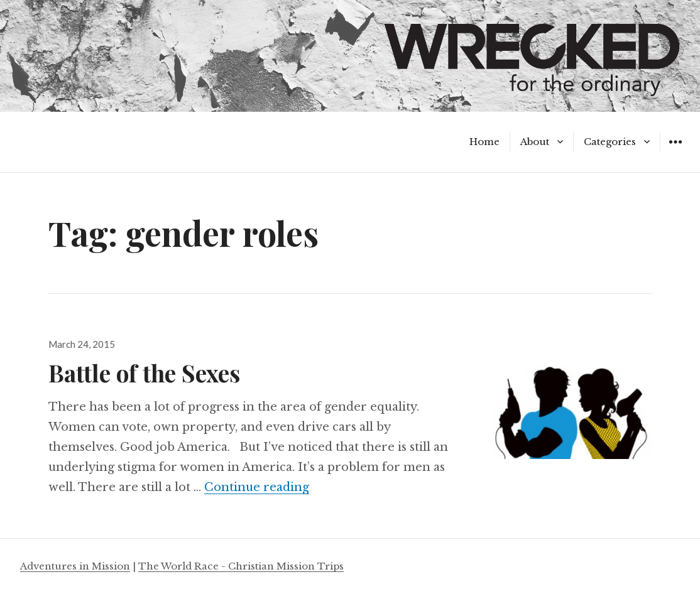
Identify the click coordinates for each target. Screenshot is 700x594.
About (535, 142)
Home (484, 142)
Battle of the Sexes (144, 373)
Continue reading (257, 487)
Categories (610, 142)
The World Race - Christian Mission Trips (241, 566)
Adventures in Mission (75, 566)
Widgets (675, 151)
